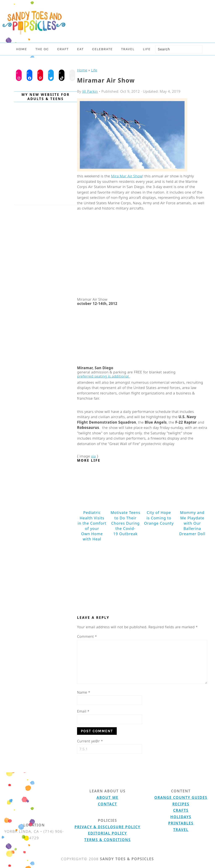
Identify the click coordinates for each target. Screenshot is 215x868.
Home (82, 70)
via (94, 456)
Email (83, 711)
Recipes (181, 804)
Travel (181, 830)
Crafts (181, 810)
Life (94, 70)
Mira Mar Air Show (127, 176)
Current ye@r (90, 741)
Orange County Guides (181, 798)
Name (84, 692)
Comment (87, 636)
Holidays (181, 817)
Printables (181, 823)
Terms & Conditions (108, 840)
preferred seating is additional (104, 376)
